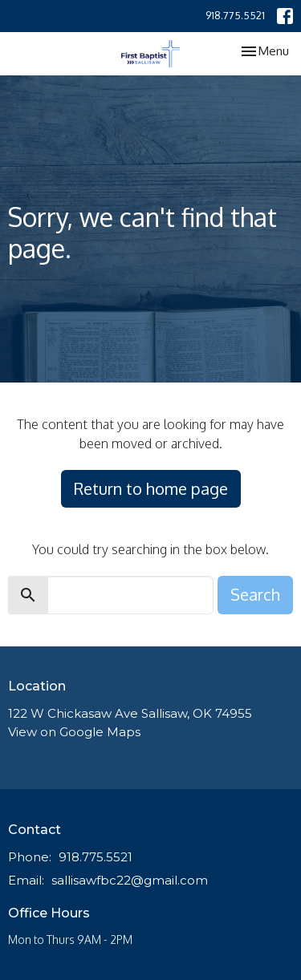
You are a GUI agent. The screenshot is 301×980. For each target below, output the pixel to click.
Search (255, 594)
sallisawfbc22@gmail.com (130, 880)
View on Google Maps (74, 732)
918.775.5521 (235, 15)
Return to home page (151, 488)
